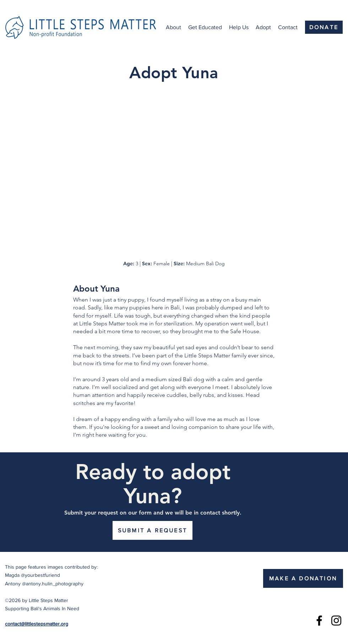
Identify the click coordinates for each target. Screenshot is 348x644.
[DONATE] (324, 27)
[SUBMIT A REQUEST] (153, 530)
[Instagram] (336, 621)
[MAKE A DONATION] (303, 578)
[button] (173, 27)
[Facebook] (319, 621)
